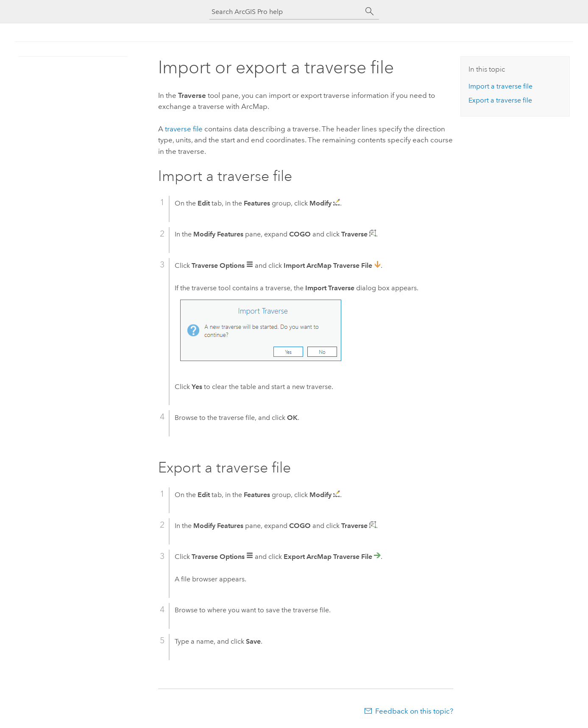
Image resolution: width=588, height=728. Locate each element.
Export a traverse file (500, 100)
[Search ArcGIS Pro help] (286, 12)
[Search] (370, 11)
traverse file (184, 129)
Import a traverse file (500, 86)
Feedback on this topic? (414, 711)
